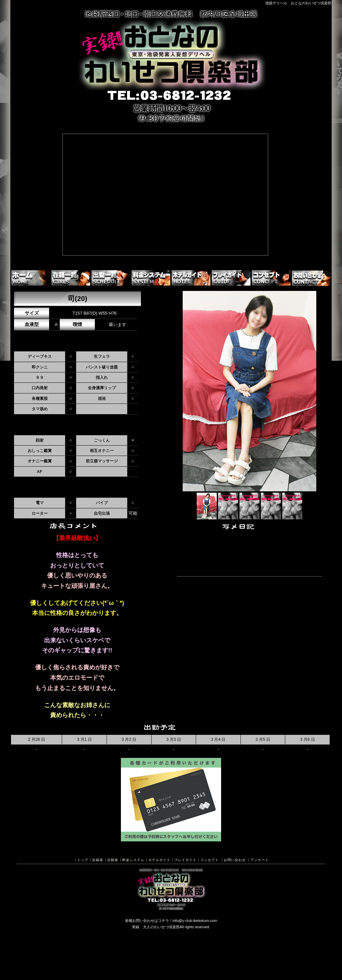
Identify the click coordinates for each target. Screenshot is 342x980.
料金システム (133, 860)
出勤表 (113, 860)
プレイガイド (185, 860)
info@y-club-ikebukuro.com (195, 921)
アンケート (260, 860)
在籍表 (98, 860)
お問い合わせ (235, 860)
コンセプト (210, 860)
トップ (83, 860)
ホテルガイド (159, 860)
